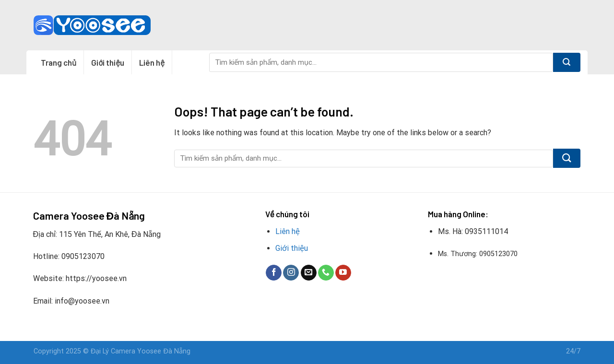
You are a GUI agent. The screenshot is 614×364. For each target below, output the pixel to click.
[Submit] (567, 62)
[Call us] (326, 273)
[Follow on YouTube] (343, 273)
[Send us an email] (309, 273)
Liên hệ (152, 62)
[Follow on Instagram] (291, 273)
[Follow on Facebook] (274, 273)
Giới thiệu (108, 62)
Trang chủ (59, 62)
